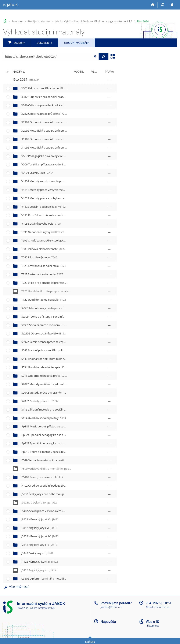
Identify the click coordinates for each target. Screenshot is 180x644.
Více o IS (152, 622)
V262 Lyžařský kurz (37, 173)
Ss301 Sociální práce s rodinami (45, 325)
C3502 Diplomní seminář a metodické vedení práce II (59, 579)
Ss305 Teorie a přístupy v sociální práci (50, 317)
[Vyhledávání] (163, 5)
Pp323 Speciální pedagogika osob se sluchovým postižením (63, 443)
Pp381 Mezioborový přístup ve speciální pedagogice (58, 426)
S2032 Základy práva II (40, 401)
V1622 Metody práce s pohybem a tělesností (54, 198)
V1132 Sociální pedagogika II (44, 207)
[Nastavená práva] (109, 80)
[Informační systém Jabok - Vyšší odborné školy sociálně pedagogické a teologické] (10, 5)
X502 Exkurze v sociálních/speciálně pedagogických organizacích (65, 88)
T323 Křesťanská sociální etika (44, 266)
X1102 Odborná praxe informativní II (49, 139)
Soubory (17, 21)
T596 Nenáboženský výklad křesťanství (50, 232)
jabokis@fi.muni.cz (111, 607)
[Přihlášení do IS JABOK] (172, 5)
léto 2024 (143, 21)
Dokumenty (44, 43)
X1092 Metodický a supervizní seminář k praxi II (56, 147)
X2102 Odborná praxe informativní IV (49, 122)
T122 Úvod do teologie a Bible (44, 300)
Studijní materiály (39, 21)
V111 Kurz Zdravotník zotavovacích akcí (50, 215)
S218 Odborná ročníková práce (44, 376)
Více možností (16, 587)
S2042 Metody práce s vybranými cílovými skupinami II (60, 393)
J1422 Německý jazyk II (40, 562)
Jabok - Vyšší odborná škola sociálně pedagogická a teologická (93, 21)
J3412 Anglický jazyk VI (39, 528)
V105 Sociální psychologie (41, 224)
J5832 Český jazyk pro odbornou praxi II (50, 494)
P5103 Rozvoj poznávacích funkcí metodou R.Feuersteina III (63, 477)
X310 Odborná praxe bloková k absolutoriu (52, 105)
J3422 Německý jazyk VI (40, 519)
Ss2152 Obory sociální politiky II (46, 333)
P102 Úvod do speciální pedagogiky (47, 486)
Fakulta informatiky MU (42, 608)
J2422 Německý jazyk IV (40, 536)
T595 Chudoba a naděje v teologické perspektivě (55, 240)
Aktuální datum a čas (158, 607)
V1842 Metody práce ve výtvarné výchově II (53, 190)
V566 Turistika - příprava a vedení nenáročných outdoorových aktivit (68, 164)
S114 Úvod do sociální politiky (44, 418)
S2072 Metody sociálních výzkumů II (49, 384)
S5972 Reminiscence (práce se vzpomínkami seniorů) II (60, 342)
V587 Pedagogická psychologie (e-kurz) (49, 156)
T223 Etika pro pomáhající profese (46, 283)
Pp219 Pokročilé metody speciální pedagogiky (55, 452)
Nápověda (108, 622)
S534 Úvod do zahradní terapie (44, 367)
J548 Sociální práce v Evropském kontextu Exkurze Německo (62, 511)
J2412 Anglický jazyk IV (39, 545)
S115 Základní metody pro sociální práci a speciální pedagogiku (64, 409)
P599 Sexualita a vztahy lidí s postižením (50, 460)
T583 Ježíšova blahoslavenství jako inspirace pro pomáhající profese (67, 249)
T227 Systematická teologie (42, 274)
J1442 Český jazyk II (37, 553)
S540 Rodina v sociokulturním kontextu (50, 359)
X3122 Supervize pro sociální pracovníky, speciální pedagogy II (65, 97)
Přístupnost (152, 626)
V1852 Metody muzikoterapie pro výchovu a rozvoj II (59, 181)
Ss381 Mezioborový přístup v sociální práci (52, 308)
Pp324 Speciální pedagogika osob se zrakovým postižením (62, 435)
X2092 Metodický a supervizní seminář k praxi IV (56, 131)
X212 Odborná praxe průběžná (44, 114)
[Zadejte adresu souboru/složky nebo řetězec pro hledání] (51, 56)
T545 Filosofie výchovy (39, 257)
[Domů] (153, 5)
